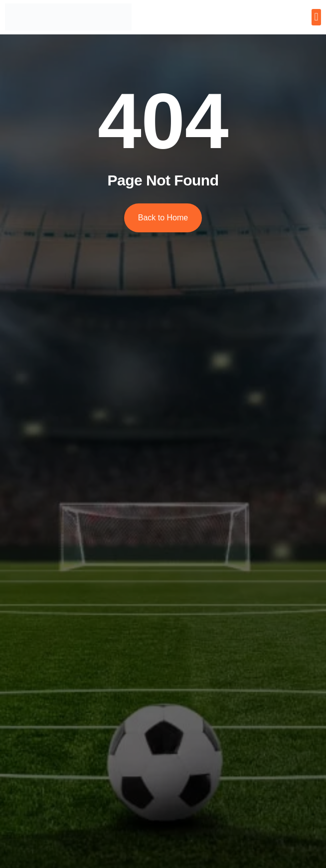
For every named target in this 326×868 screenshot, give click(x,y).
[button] (316, 17)
